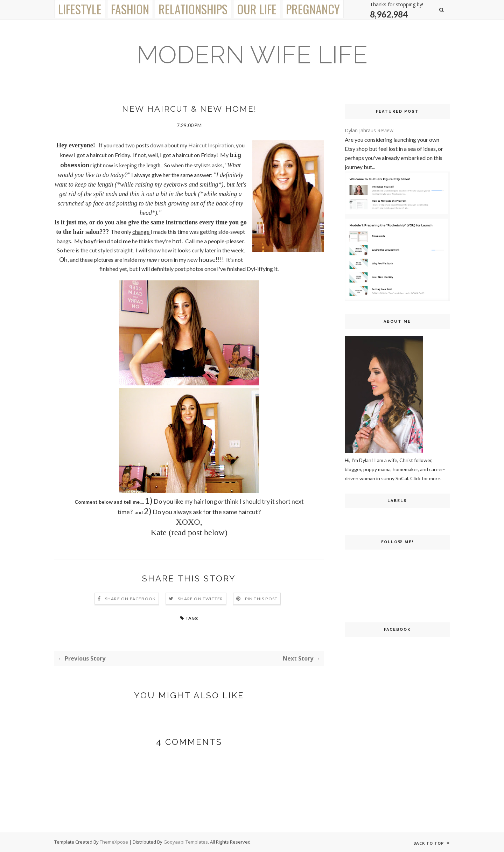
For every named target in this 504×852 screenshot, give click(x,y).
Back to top (432, 843)
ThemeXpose (114, 842)
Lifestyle (80, 9)
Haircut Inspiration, (212, 145)
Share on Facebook (130, 599)
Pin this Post (261, 599)
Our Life (257, 9)
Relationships (193, 9)
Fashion (130, 9)
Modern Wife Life (252, 55)
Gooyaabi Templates (186, 842)
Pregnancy (313, 9)
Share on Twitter (200, 599)
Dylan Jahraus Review (369, 130)
